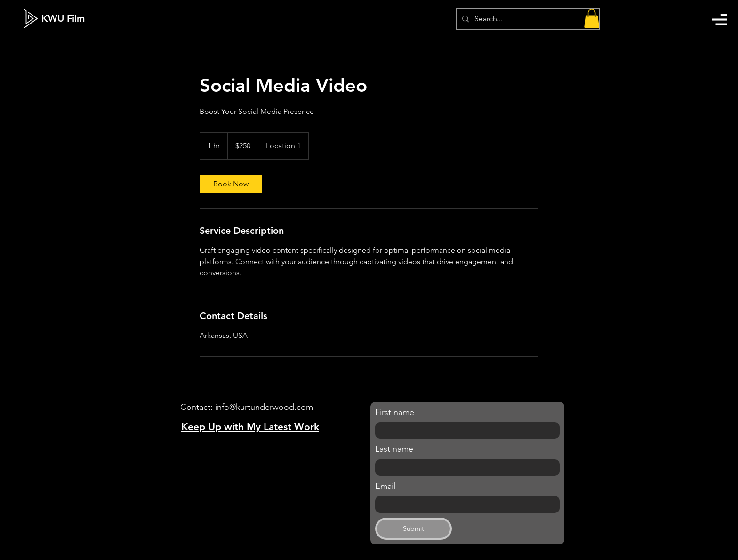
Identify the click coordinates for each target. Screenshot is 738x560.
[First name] (465, 431)
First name (395, 412)
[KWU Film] (63, 18)
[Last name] (465, 468)
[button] (719, 20)
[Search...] (527, 19)
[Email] (465, 504)
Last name (394, 449)
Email (385, 486)
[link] (231, 184)
